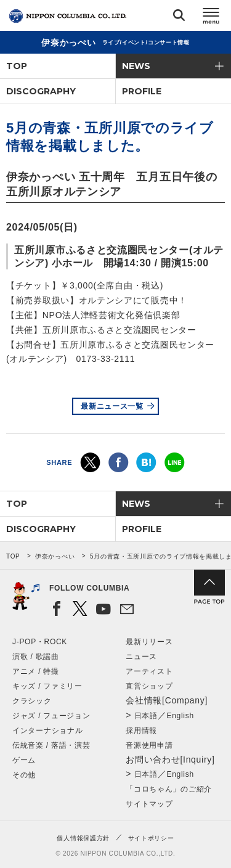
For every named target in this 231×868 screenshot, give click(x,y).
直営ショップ (149, 686)
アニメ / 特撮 (36, 671)
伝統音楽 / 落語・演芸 (51, 745)
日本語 (146, 716)
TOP (17, 66)
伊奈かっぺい (55, 556)
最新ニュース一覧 (112, 406)
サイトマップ (149, 804)
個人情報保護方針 (83, 838)
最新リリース (149, 642)
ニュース (141, 657)
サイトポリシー (151, 838)
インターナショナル (47, 731)
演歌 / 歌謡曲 (36, 657)
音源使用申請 (149, 745)
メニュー (211, 18)
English (180, 716)
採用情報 (141, 731)
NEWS (136, 66)
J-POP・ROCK (40, 642)
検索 (179, 18)
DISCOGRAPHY (41, 91)
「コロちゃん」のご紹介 (169, 789)
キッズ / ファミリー (47, 686)
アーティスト (149, 671)
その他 (24, 775)
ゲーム (24, 760)
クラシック (32, 701)
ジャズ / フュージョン (51, 716)
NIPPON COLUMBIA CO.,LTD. (68, 16)
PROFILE (142, 91)
